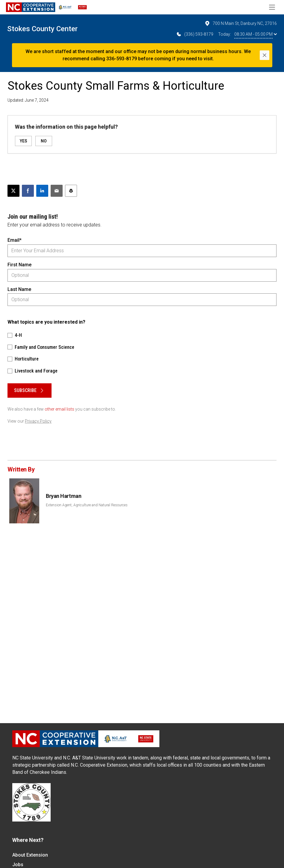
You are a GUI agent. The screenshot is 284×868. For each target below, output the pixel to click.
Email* (15, 240)
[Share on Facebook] (28, 191)
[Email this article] (57, 191)
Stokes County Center (42, 29)
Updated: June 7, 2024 (28, 100)
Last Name (19, 289)
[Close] (265, 55)
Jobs (18, 865)
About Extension (30, 855)
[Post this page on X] (13, 191)
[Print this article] (71, 191)
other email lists (59, 409)
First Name (19, 265)
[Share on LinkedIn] (42, 191)
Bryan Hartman (64, 496)
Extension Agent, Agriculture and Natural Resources (87, 505)
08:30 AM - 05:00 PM (256, 34)
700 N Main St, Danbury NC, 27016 (241, 23)
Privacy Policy (38, 421)
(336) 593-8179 (195, 34)
